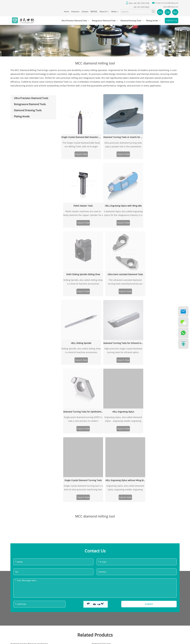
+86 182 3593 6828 (98, 517)
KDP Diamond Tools (20, 465)
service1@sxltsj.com (170, 3)
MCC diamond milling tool (23, 481)
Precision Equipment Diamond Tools (28, 438)
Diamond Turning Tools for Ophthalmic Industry (161, 195)
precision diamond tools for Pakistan (29, 461)
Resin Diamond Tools (21, 450)
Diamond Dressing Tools (131, 21)
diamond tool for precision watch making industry (35, 469)
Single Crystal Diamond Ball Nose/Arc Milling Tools (80, 135)
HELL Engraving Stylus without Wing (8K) (161, 262)
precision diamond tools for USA (26, 442)
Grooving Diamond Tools (79, 446)
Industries (75, 12)
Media (114, 12)
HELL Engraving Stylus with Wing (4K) (80, 165)
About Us (103, 12)
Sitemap (104, 564)
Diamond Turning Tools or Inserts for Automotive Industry (120, 135)
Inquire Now (80, 153)
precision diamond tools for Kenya (84, 450)
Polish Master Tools (161, 135)
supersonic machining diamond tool (141, 465)
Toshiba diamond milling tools (138, 477)
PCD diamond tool (76, 438)
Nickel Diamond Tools (134, 431)
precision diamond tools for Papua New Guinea (34, 458)
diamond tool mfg (76, 477)
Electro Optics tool (19, 446)
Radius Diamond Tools (78, 458)
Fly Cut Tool (73, 442)
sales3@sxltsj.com (171, 7)
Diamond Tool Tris (132, 446)
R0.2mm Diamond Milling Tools (82, 434)
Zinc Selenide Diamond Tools (81, 465)
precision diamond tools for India (140, 454)
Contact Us (172, 21)
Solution (85, 12)
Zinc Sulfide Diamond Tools (137, 461)
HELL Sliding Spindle (80, 195)
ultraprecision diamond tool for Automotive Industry (36, 434)
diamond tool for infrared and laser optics (144, 481)
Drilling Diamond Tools (78, 431)
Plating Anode (152, 21)
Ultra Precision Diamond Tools (74, 21)
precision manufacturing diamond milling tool (90, 481)
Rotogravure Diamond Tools (104, 21)
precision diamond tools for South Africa (143, 469)
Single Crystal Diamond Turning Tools (120, 262)
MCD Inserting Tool (76, 469)
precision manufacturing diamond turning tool (146, 473)
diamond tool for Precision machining (29, 427)
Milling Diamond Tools (22, 431)
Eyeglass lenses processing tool (139, 458)
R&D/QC (94, 12)
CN (168, 12)
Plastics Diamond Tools (22, 477)
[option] (95, 39)
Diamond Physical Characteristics (83, 454)
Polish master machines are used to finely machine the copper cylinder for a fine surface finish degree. (161, 144)
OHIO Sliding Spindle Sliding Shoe (120, 165)
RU (175, 12)
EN (160, 12)
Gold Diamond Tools (133, 450)
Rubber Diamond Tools (135, 438)
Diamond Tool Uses (76, 427)
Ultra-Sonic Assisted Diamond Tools (161, 165)
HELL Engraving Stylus (80, 262)
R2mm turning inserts (134, 427)
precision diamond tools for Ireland (28, 473)
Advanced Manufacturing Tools (82, 461)
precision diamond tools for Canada (28, 454)
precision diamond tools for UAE (83, 473)
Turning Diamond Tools (135, 434)
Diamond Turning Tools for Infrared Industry (120, 195)
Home (66, 12)
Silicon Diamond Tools (134, 442)
